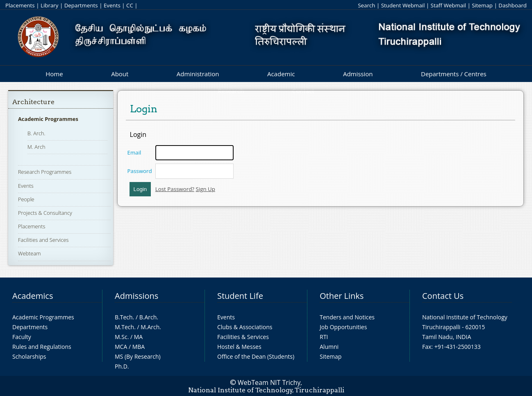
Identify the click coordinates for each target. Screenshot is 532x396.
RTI (324, 337)
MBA (139, 347)
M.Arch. (151, 327)
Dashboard (513, 5)
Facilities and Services (43, 240)
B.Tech (124, 317)
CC (130, 5)
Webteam (29, 253)
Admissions (136, 296)
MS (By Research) (138, 356)
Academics (33, 296)
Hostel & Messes (239, 347)
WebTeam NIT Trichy (269, 382)
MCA (121, 347)
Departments (81, 5)
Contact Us (443, 296)
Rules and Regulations (42, 347)
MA (138, 337)
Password (140, 171)
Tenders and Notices (347, 317)
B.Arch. (149, 317)
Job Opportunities (343, 327)
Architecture (33, 102)
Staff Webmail (448, 5)
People (26, 199)
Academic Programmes (48, 119)
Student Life (240, 296)
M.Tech (124, 327)
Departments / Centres (454, 74)
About (120, 74)
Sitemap (482, 5)
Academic (281, 74)
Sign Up (206, 189)
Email (134, 152)
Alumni (329, 347)
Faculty (22, 337)
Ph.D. (122, 366)
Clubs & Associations (245, 327)
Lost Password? (175, 189)
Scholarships (29, 356)
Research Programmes (45, 172)
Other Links (342, 296)
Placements (20, 5)
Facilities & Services (243, 337)
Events (112, 5)
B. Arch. (36, 133)
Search (366, 5)
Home (54, 74)
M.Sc (121, 337)
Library (49, 5)
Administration (198, 74)
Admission (358, 74)
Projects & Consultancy (45, 213)
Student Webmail (403, 5)
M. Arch (36, 147)
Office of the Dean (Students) (256, 356)
